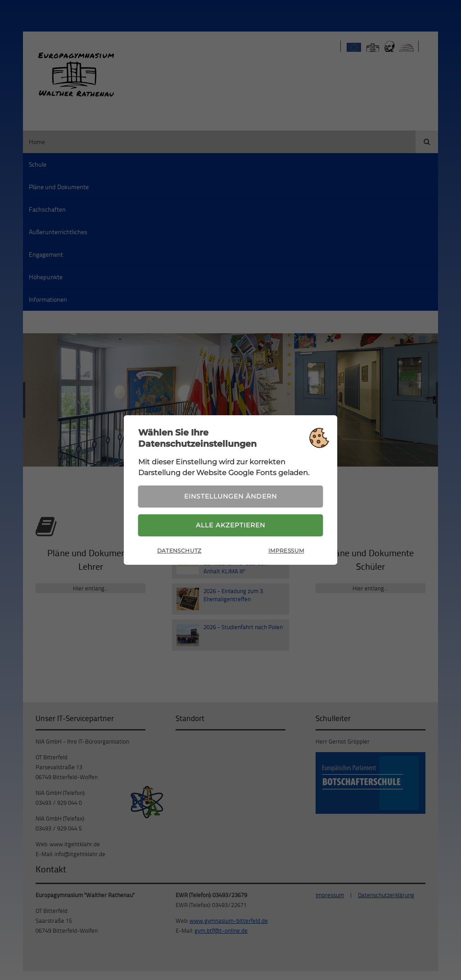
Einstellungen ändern (230, 496)
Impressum (286, 551)
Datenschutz (179, 551)
